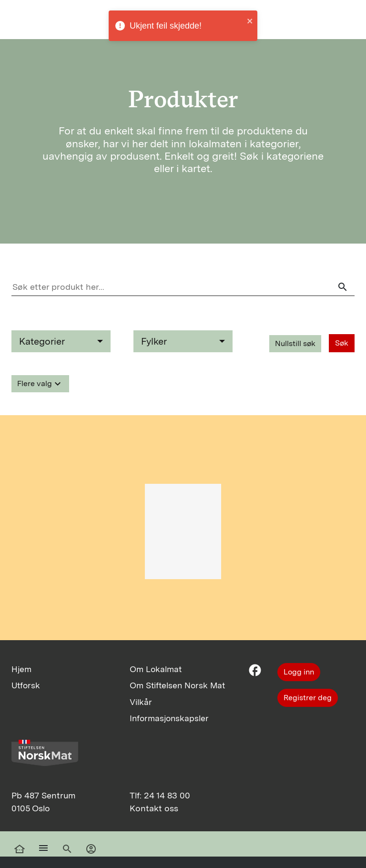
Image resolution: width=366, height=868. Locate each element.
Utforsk (26, 685)
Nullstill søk (295, 343)
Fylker (154, 341)
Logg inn (299, 672)
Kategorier (42, 341)
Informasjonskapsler (169, 718)
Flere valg (40, 384)
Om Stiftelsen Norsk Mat (177, 685)
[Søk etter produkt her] (183, 287)
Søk (342, 343)
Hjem (21, 669)
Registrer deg (308, 698)
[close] (250, 22)
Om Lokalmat (156, 669)
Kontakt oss (154, 808)
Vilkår (141, 702)
